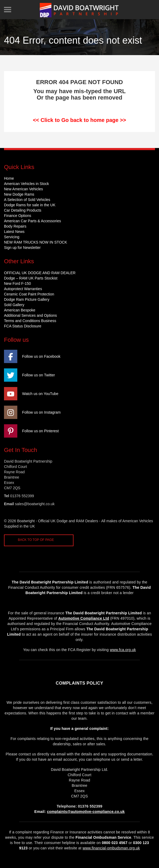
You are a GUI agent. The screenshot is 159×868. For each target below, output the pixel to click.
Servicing (12, 237)
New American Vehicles (23, 189)
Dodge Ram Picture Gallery (27, 299)
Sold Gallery (14, 305)
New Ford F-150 (17, 283)
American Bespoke (20, 310)
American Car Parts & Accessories (32, 221)
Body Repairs (15, 226)
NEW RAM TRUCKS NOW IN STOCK (36, 242)
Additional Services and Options (30, 315)
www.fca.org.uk (123, 650)
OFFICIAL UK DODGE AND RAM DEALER (40, 273)
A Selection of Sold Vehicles (27, 200)
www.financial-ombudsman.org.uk (111, 848)
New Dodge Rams (19, 194)
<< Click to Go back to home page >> (79, 120)
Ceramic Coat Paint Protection (29, 294)
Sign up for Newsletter (22, 248)
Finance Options (18, 216)
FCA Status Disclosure (23, 326)
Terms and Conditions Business (30, 321)
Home (9, 178)
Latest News (14, 232)
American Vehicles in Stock (26, 184)
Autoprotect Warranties (23, 289)
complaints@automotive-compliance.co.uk (86, 812)
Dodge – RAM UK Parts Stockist (31, 278)
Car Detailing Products (23, 210)
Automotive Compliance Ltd (84, 618)
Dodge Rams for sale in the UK (30, 205)
